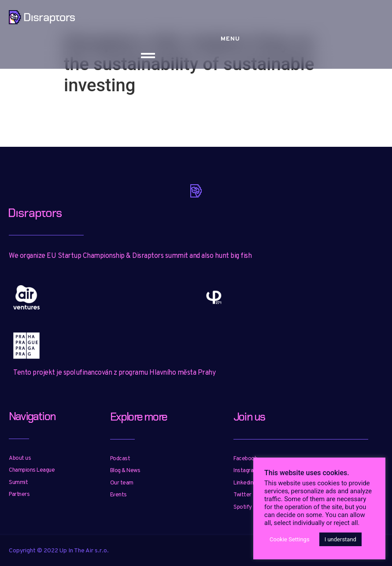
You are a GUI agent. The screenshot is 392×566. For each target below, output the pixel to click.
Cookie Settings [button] (290, 539)
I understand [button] (340, 539)
